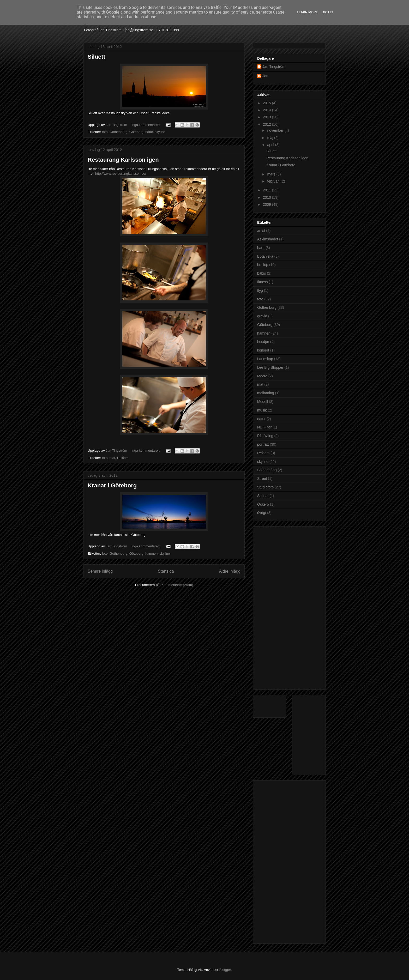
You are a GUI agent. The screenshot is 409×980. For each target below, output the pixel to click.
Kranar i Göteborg (112, 485)
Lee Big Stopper (270, 367)
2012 (267, 124)
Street (262, 479)
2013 (267, 117)
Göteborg (136, 132)
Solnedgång (267, 470)
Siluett (96, 57)
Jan (265, 76)
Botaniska (265, 256)
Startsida (166, 571)
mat (112, 458)
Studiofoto (265, 487)
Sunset (263, 496)
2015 (267, 103)
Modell (263, 402)
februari (274, 181)
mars (272, 174)
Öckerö (263, 504)
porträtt (263, 444)
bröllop (263, 265)
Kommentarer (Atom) (177, 585)
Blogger (225, 970)
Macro (262, 376)
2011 (267, 190)
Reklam (123, 458)
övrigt (262, 513)
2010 (267, 197)
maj (270, 138)
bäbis (261, 273)
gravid (262, 316)
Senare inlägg (100, 571)
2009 (267, 204)
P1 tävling (265, 436)
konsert (263, 350)
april (271, 145)
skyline (160, 132)
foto (105, 132)
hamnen (151, 553)
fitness (262, 282)
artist (261, 231)
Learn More (307, 12)
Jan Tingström (274, 66)
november (276, 130)
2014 (267, 110)
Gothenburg (119, 132)
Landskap (265, 359)
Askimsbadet (268, 239)
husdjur (263, 342)
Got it (328, 12)
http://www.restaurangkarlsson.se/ (121, 174)
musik (262, 410)
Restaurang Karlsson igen (123, 160)
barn (261, 248)
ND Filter (264, 427)
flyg (260, 291)
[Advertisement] (278, 607)
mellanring (266, 393)
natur (149, 132)
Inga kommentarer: (146, 125)
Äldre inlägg (230, 571)
